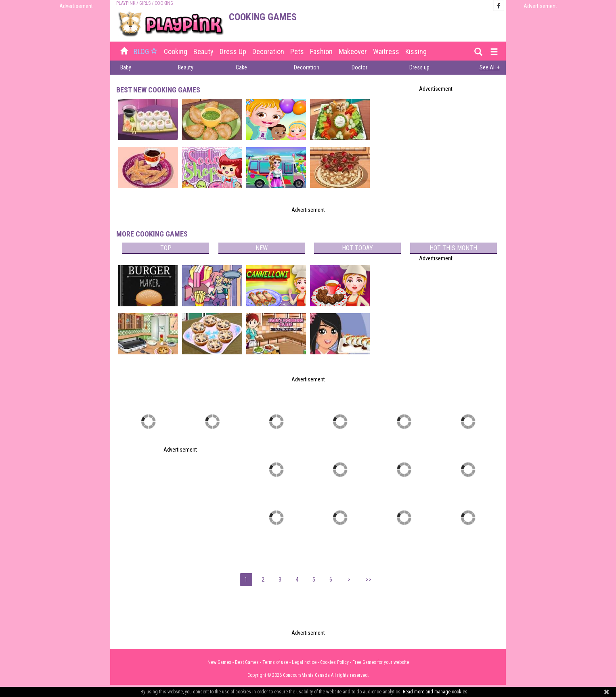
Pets (297, 51)
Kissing (416, 51)
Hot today (357, 248)
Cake (241, 67)
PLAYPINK (126, 3)
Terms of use (275, 662)
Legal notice (304, 662)
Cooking (176, 51)
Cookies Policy (334, 662)
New (262, 248)
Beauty (203, 51)
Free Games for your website (381, 662)
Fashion (321, 51)
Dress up (233, 51)
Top (166, 248)
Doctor (359, 67)
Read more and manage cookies (435, 692)
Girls (145, 3)
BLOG (147, 51)
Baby (126, 67)
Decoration (268, 51)
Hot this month (453, 248)
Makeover (353, 51)
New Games (219, 662)
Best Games (247, 662)
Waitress (386, 51)
